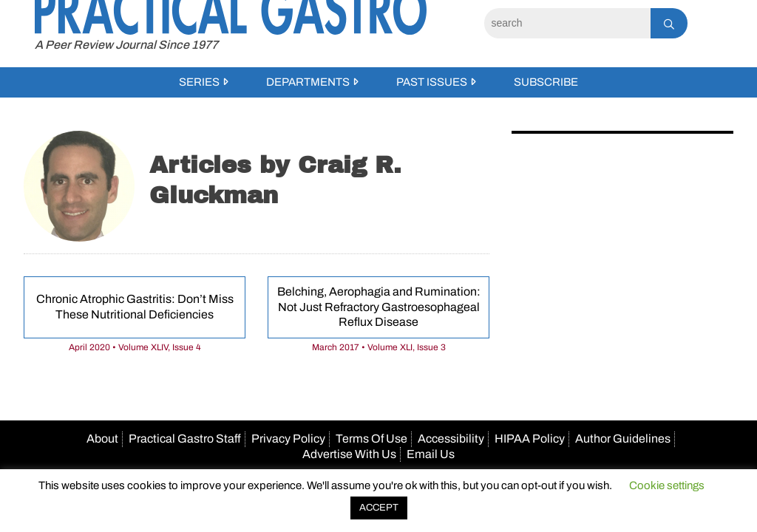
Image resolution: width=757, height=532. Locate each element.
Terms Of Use (371, 439)
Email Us (431, 454)
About (102, 439)
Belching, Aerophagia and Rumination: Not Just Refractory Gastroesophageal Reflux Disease (379, 307)
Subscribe (546, 82)
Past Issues (432, 82)
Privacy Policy (288, 439)
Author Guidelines (623, 439)
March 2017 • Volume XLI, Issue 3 (379, 347)
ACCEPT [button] (379, 508)
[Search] (567, 23)
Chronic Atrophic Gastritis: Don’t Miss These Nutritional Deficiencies (135, 307)
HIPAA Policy (530, 439)
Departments (308, 82)
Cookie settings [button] (667, 485)
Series (199, 82)
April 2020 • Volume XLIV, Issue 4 (135, 347)
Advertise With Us (349, 454)
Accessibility (451, 439)
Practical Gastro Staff (185, 439)
